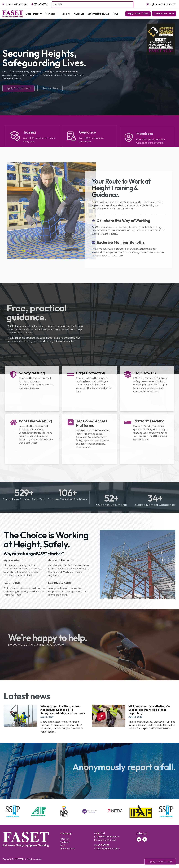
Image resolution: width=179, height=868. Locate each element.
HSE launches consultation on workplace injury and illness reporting (149, 710)
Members (52, 14)
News (115, 14)
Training (66, 14)
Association (34, 14)
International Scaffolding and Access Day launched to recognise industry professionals (63, 710)
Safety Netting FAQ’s (98, 14)
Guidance (79, 14)
